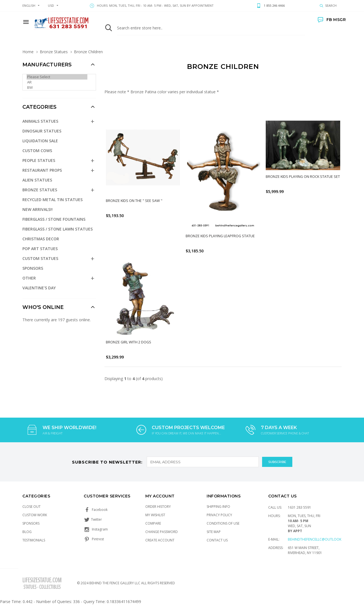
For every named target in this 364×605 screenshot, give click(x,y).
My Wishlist (155, 515)
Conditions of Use (223, 523)
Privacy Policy (219, 515)
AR (57, 82)
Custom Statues (40, 258)
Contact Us (217, 540)
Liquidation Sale (40, 141)
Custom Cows (37, 151)
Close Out (32, 507)
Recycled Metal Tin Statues (53, 200)
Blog (27, 532)
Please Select (57, 77)
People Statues (39, 160)
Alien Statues (37, 180)
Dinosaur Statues (42, 131)
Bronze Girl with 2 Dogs (129, 342)
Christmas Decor (41, 239)
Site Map (214, 532)
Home (28, 52)
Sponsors (33, 268)
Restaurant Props (42, 170)
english (29, 5)
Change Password (162, 532)
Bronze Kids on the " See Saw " (134, 201)
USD (51, 5)
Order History (158, 507)
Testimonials (34, 540)
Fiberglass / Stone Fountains (54, 219)
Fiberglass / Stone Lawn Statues (58, 229)
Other (29, 278)
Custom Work (35, 515)
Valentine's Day (39, 288)
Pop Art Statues (40, 249)
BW (57, 88)
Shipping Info (218, 507)
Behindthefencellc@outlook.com (319, 539)
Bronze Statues (54, 52)
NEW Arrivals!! (38, 209)
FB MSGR (332, 20)
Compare (153, 523)
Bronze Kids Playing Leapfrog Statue (221, 236)
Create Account (160, 540)
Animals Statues (40, 121)
